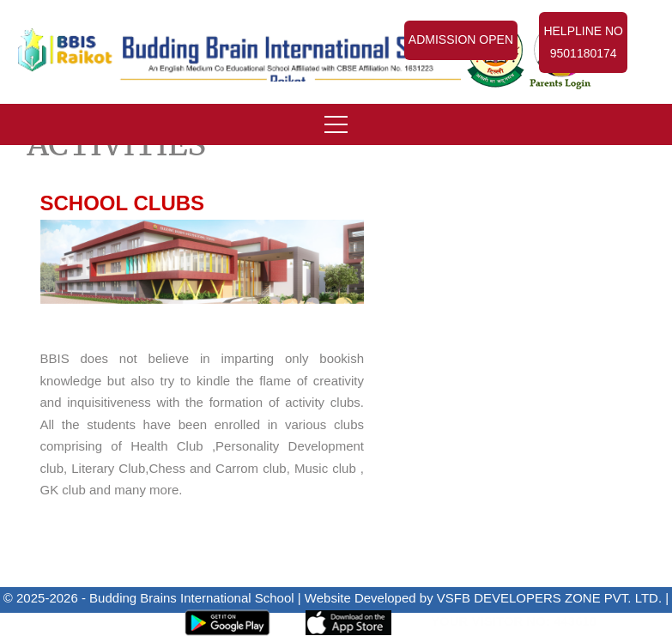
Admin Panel (112, 621)
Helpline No (583, 44)
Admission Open (461, 39)
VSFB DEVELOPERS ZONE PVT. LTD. (549, 598)
